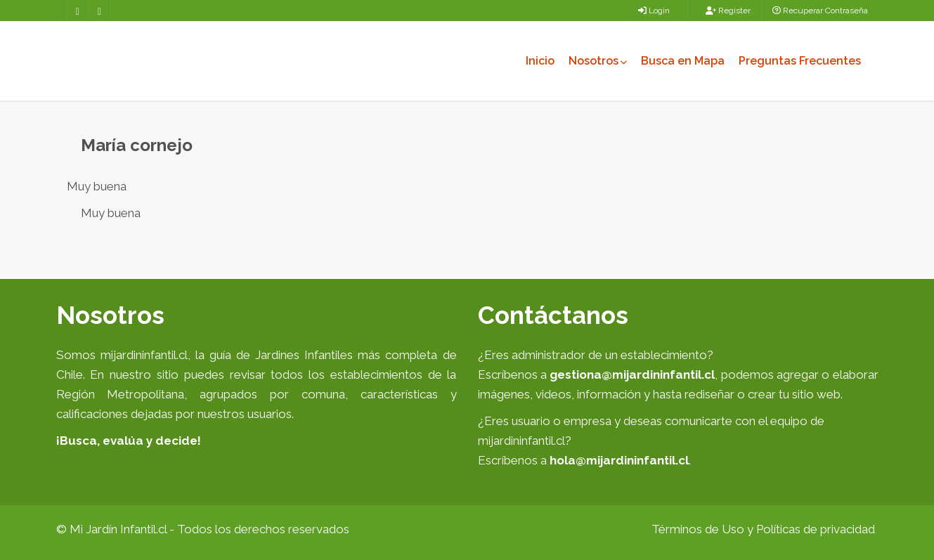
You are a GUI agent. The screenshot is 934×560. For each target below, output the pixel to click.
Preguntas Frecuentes (800, 61)
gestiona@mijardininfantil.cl (632, 375)
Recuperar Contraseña (820, 11)
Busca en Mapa (683, 61)
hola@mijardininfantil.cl (619, 460)
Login (654, 11)
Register (728, 11)
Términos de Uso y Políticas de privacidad (763, 529)
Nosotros (598, 61)
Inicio (540, 61)
